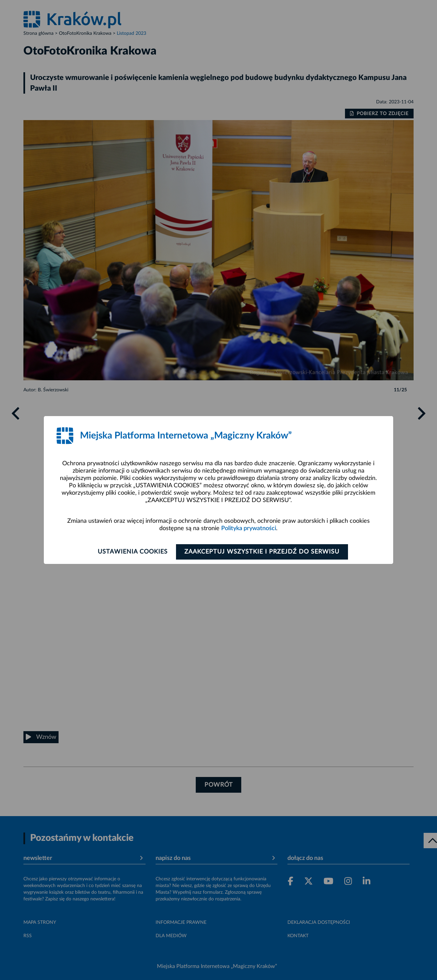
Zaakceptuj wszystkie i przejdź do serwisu (263, 552)
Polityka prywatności (249, 528)
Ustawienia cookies (132, 552)
